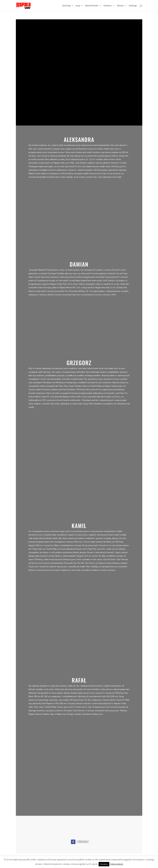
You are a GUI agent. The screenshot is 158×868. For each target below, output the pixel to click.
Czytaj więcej (116, 864)
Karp (78, 6)
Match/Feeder (92, 6)
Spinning (66, 6)
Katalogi (133, 6)
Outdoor (108, 6)
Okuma (120, 6)
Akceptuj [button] (104, 864)
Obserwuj (83, 842)
